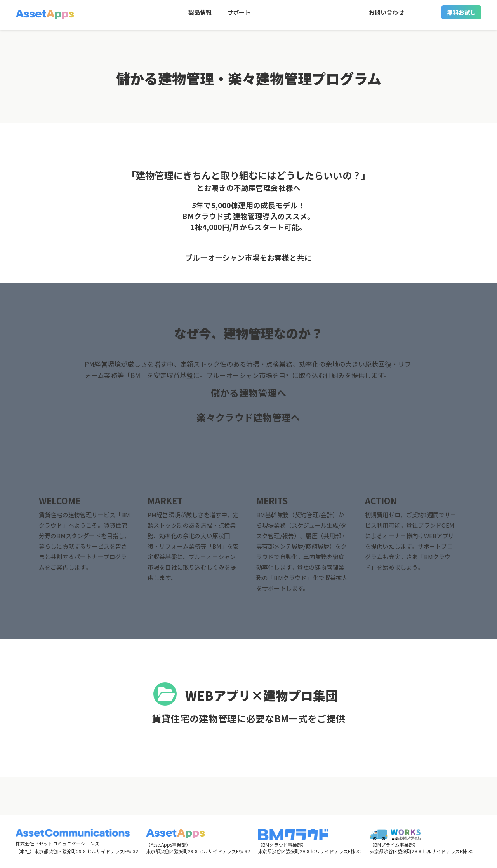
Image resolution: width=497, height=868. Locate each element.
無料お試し (461, 16)
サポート (239, 16)
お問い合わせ (386, 16)
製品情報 (200, 16)
